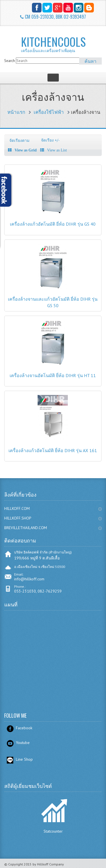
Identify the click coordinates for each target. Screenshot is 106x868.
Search (10, 61)
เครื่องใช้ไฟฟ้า (49, 112)
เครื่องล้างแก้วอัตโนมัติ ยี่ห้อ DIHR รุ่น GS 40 (53, 224)
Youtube (23, 743)
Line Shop (24, 759)
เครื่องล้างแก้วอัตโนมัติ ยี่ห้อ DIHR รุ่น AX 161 (53, 450)
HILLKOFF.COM (17, 508)
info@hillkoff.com (29, 579)
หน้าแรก (16, 112)
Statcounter (53, 831)
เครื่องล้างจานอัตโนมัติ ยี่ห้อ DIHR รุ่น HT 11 (53, 375)
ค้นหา (90, 61)
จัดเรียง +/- (50, 140)
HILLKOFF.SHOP (18, 518)
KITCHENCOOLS (61, 44)
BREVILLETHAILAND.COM (26, 528)
